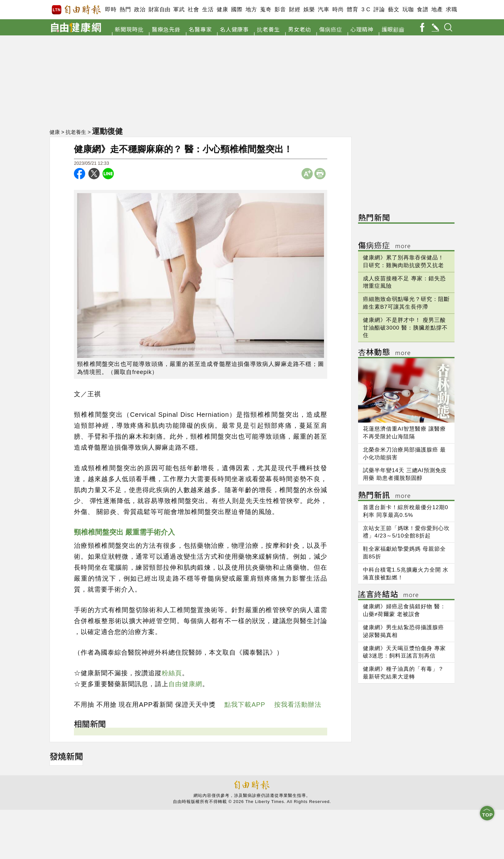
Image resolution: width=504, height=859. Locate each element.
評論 (379, 9)
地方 (251, 9)
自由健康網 (185, 684)
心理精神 (362, 29)
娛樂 (309, 9)
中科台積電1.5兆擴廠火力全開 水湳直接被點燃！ (406, 574)
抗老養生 (268, 29)
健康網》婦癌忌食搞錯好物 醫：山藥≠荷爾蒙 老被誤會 (404, 610)
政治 (140, 9)
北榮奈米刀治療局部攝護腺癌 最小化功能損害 (404, 454)
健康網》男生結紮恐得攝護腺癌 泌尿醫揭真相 (403, 631)
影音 (280, 9)
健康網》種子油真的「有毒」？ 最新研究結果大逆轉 (403, 673)
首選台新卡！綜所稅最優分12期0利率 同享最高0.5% (405, 511)
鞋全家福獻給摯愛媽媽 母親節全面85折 (404, 553)
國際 (237, 9)
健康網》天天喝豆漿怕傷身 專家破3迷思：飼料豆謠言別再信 (404, 652)
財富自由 (159, 9)
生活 (208, 9)
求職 (451, 9)
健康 (222, 9)
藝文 (394, 9)
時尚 (338, 9)
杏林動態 (384, 353)
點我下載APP (245, 705)
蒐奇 (266, 9)
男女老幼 (300, 29)
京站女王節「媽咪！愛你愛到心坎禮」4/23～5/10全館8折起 (406, 532)
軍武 (179, 9)
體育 (352, 9)
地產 (437, 9)
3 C (366, 9)
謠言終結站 (388, 595)
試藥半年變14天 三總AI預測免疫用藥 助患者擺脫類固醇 (405, 474)
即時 (111, 9)
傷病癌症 (331, 29)
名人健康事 (234, 29)
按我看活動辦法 (298, 705)
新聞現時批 (129, 29)
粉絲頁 (172, 673)
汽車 (324, 9)
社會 (193, 9)
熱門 (125, 9)
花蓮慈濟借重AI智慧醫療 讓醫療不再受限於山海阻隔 (404, 433)
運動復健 (108, 131)
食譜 (423, 9)
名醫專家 (200, 29)
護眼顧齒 (393, 29)
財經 (295, 9)
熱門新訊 (384, 496)
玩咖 (408, 9)
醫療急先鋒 (166, 29)
